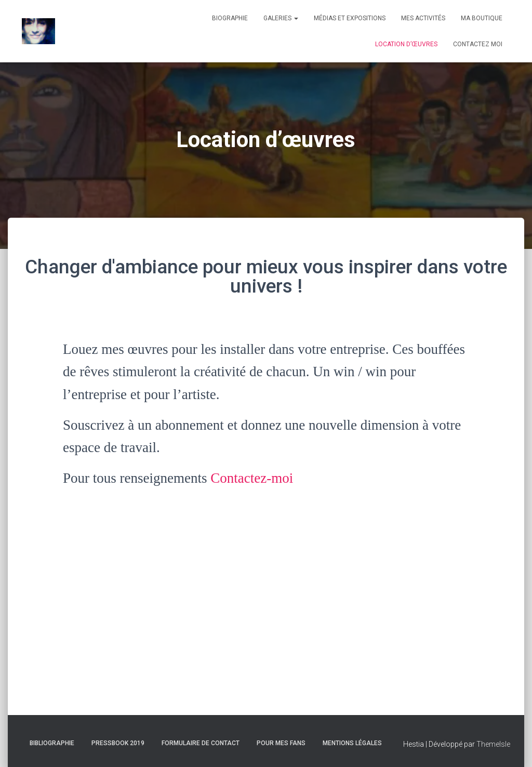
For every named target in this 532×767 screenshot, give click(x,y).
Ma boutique (482, 18)
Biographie (230, 18)
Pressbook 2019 (118, 743)
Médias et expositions (350, 18)
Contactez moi (478, 44)
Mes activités (423, 18)
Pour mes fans (281, 743)
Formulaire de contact (201, 743)
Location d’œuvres (406, 44)
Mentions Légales (352, 743)
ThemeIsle (493, 744)
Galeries (281, 18)
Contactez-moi (252, 478)
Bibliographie (52, 743)
